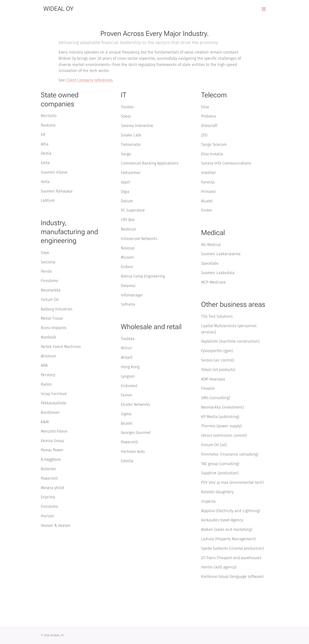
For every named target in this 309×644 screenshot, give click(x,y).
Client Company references (89, 80)
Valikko (264, 9)
